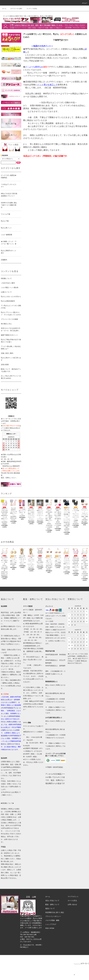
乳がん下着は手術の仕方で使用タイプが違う (11, 341)
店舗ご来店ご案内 (7, 353)
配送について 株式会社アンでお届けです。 (11, 370)
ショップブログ (51, 924)
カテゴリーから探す (15, 9)
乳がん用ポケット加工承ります (11, 359)
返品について (50, 908)
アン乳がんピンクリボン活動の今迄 (11, 307)
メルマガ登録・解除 (52, 920)
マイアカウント (73, 897)
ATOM (52, 928)
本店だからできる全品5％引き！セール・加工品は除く (11, 329)
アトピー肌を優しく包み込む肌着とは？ (11, 348)
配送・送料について (52, 904)
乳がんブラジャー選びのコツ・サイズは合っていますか (11, 314)
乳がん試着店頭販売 (8, 301)
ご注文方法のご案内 (8, 283)
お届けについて (6, 292)
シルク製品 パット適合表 (10, 287)
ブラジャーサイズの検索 (9, 319)
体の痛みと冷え (6, 324)
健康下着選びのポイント (9, 335)
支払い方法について (52, 901)
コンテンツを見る (30, 9)
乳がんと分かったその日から (11, 296)
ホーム (4, 9)
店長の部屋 (5, 365)
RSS (47, 928)
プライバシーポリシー (53, 916)
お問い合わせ (72, 904)
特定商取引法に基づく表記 (55, 912)
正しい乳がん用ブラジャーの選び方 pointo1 (11, 377)
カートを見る (72, 901)
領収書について (6, 278)
